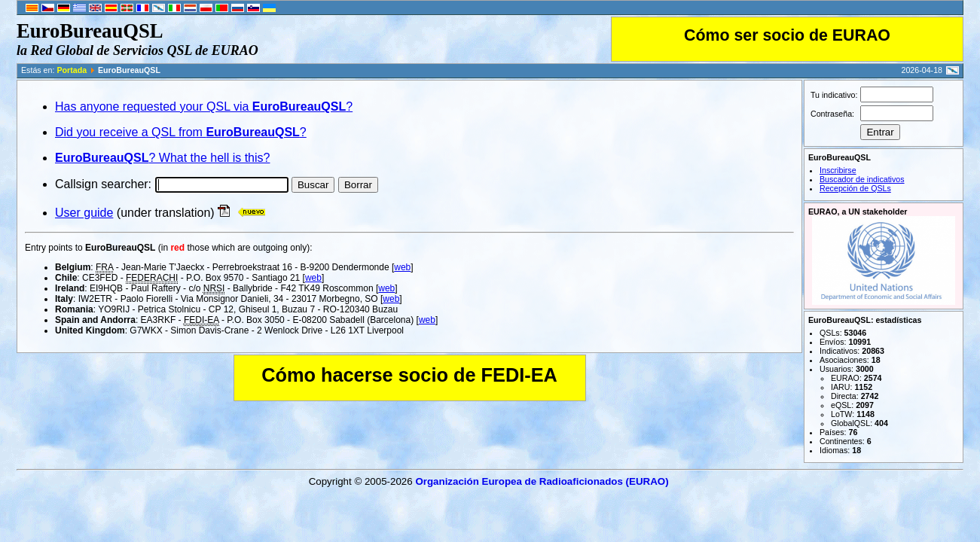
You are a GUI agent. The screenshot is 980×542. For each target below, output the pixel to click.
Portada (72, 70)
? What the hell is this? (162, 158)
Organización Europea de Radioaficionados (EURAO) (542, 481)
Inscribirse (838, 170)
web (402, 267)
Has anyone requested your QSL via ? (204, 107)
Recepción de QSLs (855, 188)
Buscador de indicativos (862, 179)
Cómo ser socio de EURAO (787, 35)
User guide (84, 213)
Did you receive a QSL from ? (181, 132)
